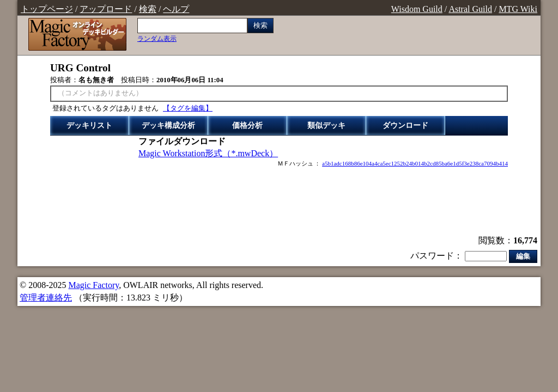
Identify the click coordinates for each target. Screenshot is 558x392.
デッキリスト (89, 125)
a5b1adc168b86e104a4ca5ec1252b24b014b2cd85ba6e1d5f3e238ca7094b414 (415, 163)
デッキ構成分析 (168, 125)
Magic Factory (93, 285)
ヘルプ (176, 9)
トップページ (47, 9)
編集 (523, 256)
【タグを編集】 (188, 108)
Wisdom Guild (417, 9)
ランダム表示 (157, 39)
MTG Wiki (518, 9)
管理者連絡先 (46, 298)
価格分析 (247, 125)
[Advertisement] (279, 203)
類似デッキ (326, 125)
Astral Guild (470, 9)
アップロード (106, 9)
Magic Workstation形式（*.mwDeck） (208, 153)
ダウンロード (405, 125)
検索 (148, 9)
